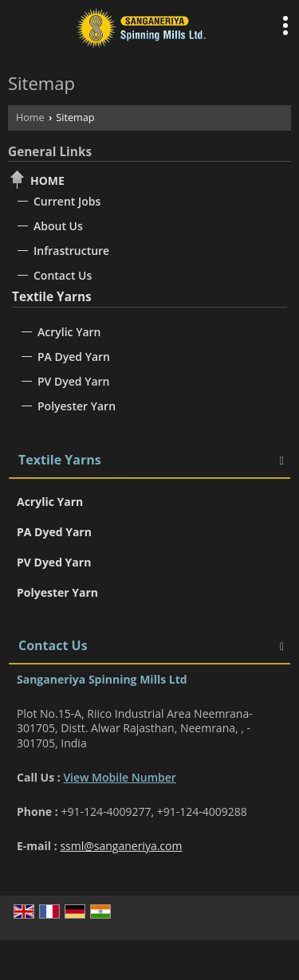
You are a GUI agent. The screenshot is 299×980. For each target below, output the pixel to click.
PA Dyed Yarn (74, 357)
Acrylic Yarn (69, 332)
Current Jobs (67, 201)
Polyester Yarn (77, 406)
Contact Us (63, 275)
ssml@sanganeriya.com (121, 846)
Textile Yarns (52, 297)
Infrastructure (71, 251)
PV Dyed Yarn (73, 381)
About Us (58, 226)
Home (30, 118)
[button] (119, 777)
